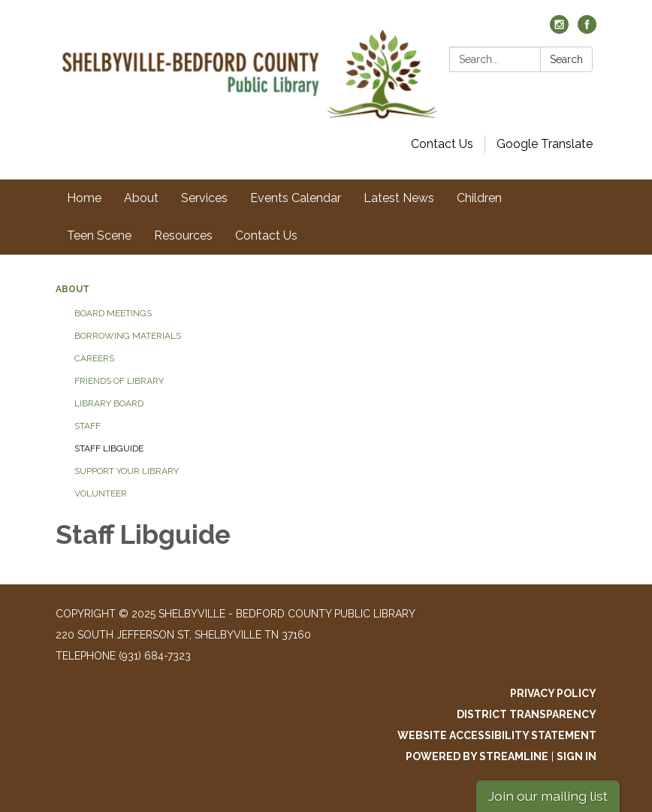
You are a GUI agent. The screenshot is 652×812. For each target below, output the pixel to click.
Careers (94, 358)
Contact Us (442, 144)
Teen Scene (99, 235)
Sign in (577, 756)
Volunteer (101, 494)
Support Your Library (127, 471)
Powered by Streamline (477, 756)
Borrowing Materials (128, 336)
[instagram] (559, 30)
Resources (183, 235)
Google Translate (545, 144)
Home (84, 198)
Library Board (109, 403)
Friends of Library (119, 381)
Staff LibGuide (109, 448)
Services (204, 198)
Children (479, 198)
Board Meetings (113, 313)
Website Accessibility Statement (497, 735)
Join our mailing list (548, 796)
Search (566, 59)
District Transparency (527, 714)
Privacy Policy (553, 693)
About (141, 198)
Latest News (399, 198)
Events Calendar (296, 198)
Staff (88, 426)
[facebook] (587, 30)
